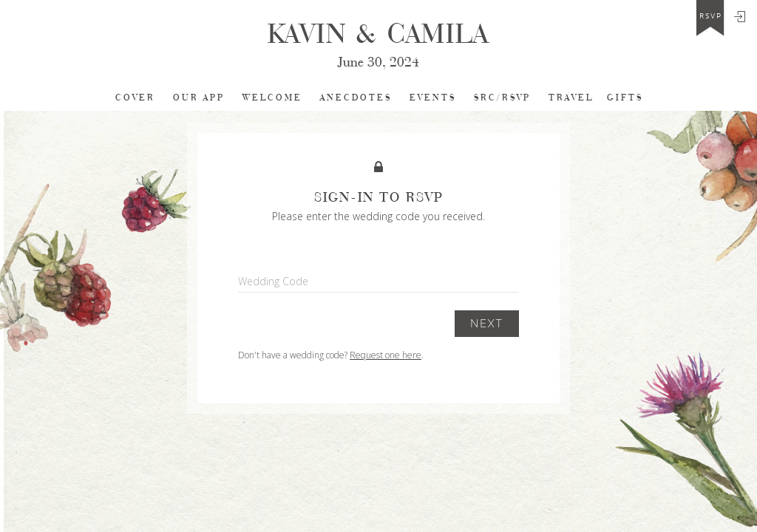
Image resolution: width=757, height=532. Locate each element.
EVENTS (433, 98)
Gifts (625, 98)
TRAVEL (571, 98)
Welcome (272, 98)
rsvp (711, 16)
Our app (199, 98)
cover (135, 98)
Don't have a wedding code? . (331, 355)
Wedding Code (273, 281)
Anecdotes (356, 98)
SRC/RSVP (502, 98)
